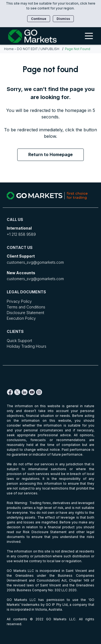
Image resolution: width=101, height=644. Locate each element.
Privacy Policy (19, 301)
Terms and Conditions (26, 307)
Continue (39, 19)
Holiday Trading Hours (27, 346)
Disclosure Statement (25, 313)
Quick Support (19, 341)
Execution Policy (21, 318)
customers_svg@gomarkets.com (35, 262)
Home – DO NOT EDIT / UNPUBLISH (32, 49)
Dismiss (63, 19)
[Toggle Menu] (89, 36)
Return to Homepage (50, 154)
